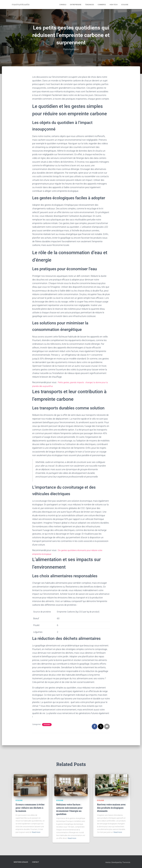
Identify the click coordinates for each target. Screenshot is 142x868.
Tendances (90, 5)
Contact (35, 862)
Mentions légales (21, 862)
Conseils (63, 5)
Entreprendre (76, 5)
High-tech (114, 5)
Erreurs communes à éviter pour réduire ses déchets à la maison (30, 808)
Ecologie (125, 5)
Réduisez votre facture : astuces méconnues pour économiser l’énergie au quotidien (69, 809)
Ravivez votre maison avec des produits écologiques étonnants (111, 808)
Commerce (102, 5)
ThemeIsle (126, 862)
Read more (36, 832)
